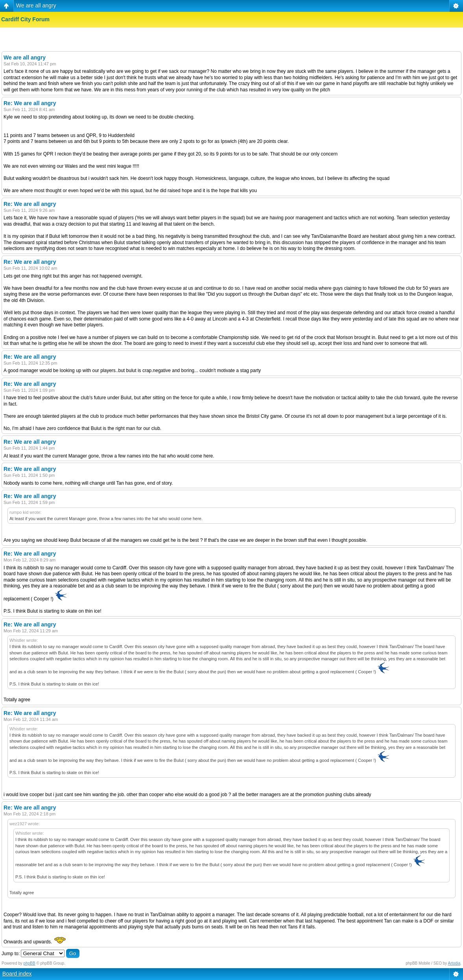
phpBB (30, 963)
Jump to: (11, 954)
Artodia (454, 963)
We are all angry (36, 6)
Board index (17, 974)
